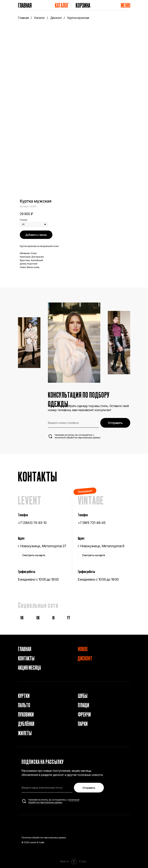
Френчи (84, 714)
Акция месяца (29, 667)
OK (38, 618)
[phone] (73, 423)
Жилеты (25, 733)
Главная (25, 5)
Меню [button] (126, 5)
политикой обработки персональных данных (77, 437)
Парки (83, 723)
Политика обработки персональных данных (44, 838)
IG (53, 618)
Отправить (115, 423)
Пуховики (26, 714)
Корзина (83, 5)
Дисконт (56, 18)
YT (69, 618)
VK (22, 618)
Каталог (62, 5)
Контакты (26, 658)
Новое (83, 649)
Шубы (83, 695)
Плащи (83, 705)
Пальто (24, 705)
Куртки (24, 695)
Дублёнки (26, 723)
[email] (47, 788)
